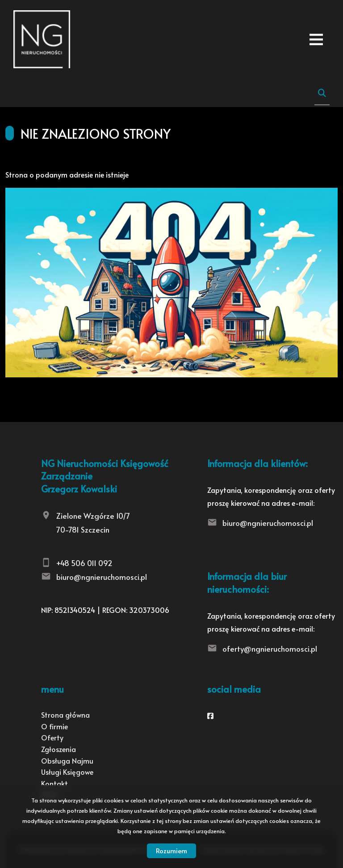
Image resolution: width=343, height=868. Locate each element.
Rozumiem (171, 850)
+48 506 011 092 (84, 563)
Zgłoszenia (59, 749)
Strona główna (65, 715)
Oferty (52, 737)
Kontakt (54, 783)
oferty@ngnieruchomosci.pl (270, 649)
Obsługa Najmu (67, 761)
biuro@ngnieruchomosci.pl (102, 577)
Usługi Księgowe (67, 772)
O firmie (54, 726)
